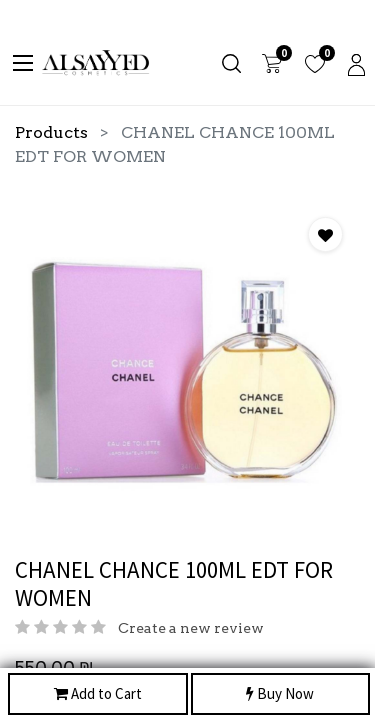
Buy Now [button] (280, 694)
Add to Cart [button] (98, 694)
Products (51, 132)
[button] (325, 234)
